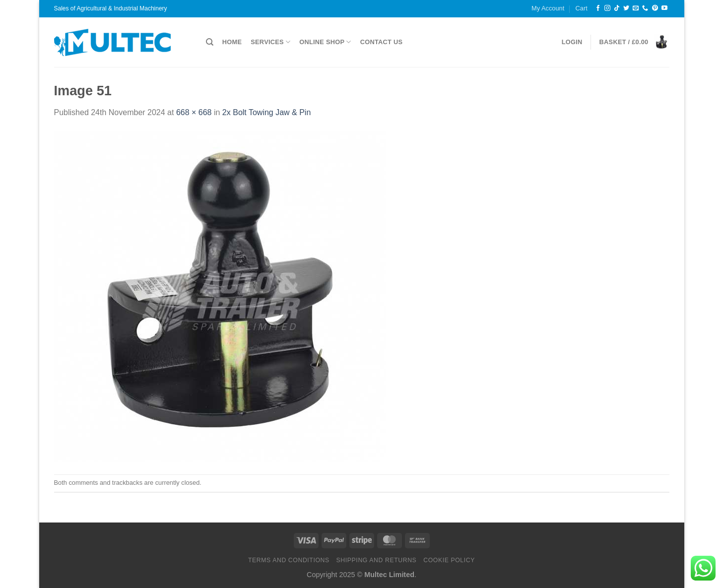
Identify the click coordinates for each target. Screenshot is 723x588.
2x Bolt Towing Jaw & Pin (266, 112)
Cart (582, 8)
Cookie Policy (449, 560)
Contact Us (382, 42)
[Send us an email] (636, 8)
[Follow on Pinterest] (655, 8)
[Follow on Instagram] (607, 8)
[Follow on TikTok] (617, 8)
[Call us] (645, 8)
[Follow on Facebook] (598, 8)
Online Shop (325, 42)
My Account (548, 8)
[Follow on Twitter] (626, 8)
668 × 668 (194, 112)
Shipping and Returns (377, 560)
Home (232, 42)
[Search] (210, 42)
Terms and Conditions (289, 560)
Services (270, 42)
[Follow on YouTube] (664, 8)
